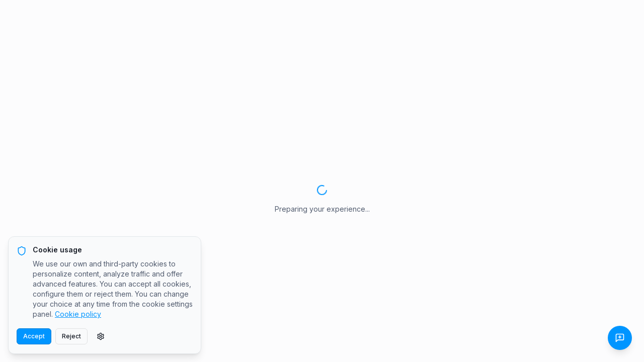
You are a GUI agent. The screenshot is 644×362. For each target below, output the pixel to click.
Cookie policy (78, 314)
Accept (34, 336)
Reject (71, 336)
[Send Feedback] (620, 338)
